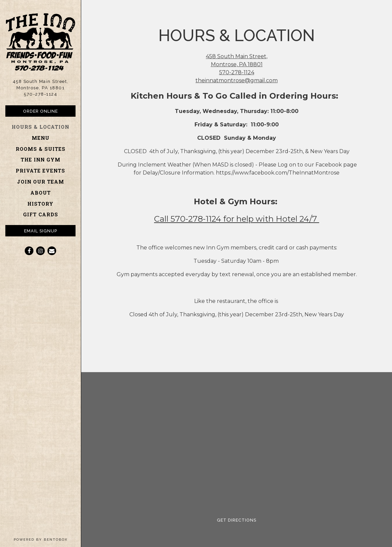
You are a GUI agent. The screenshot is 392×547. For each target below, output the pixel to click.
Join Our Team (41, 182)
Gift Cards (42, 214)
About (41, 193)
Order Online (49, 111)
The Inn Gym (41, 160)
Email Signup (41, 231)
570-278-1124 (40, 94)
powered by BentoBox (47, 539)
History (40, 204)
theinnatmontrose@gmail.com (237, 80)
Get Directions (242, 520)
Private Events (40, 171)
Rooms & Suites (41, 149)
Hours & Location (40, 127)
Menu (41, 138)
